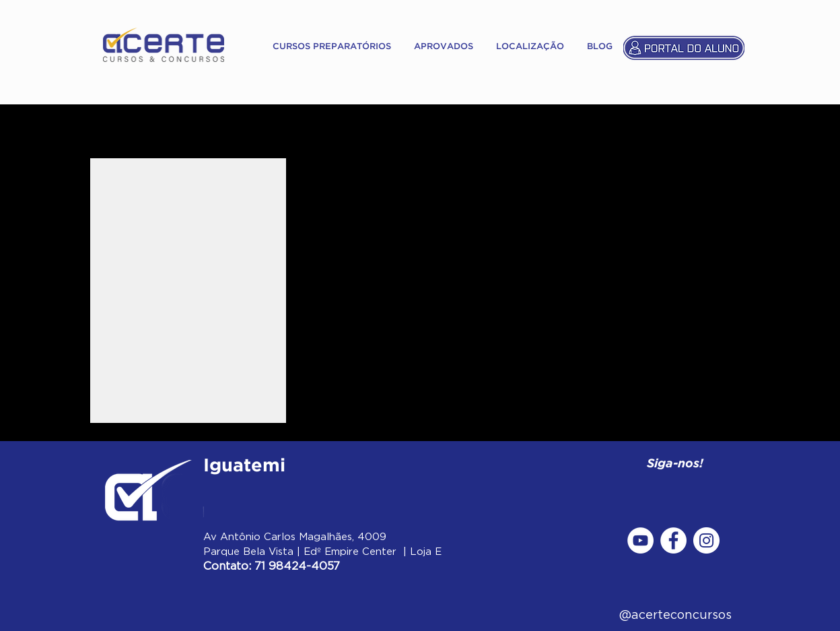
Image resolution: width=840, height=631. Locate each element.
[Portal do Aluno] (684, 47)
